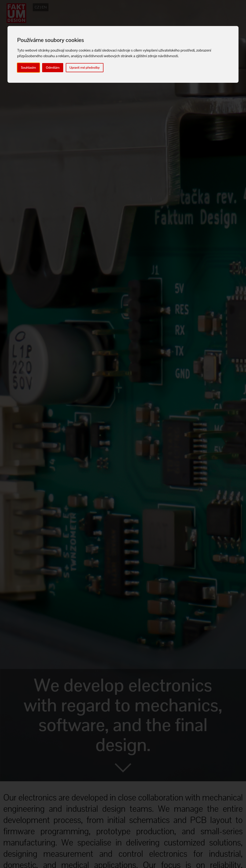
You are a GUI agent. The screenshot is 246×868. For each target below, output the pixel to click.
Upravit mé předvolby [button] (85, 68)
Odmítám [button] (53, 68)
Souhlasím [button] (29, 68)
